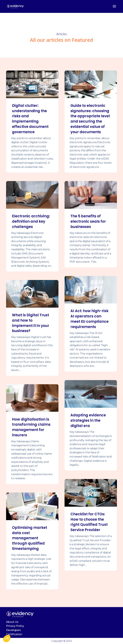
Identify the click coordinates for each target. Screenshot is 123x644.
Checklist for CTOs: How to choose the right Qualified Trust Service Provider (89, 522)
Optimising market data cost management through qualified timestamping (30, 538)
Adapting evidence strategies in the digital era (88, 420)
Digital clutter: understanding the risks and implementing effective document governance (30, 119)
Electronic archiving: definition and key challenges (31, 221)
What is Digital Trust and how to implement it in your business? (31, 323)
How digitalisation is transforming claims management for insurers (31, 427)
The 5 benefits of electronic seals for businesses (88, 221)
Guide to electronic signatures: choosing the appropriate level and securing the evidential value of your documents (90, 119)
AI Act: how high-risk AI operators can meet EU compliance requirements (90, 319)
